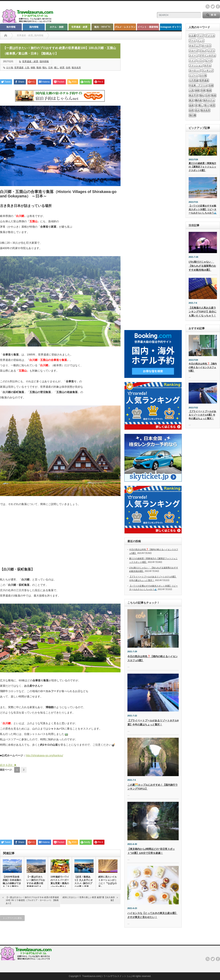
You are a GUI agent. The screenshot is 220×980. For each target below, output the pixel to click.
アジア (201, 36)
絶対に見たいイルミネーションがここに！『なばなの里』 (108, 882)
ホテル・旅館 (57, 27)
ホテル (208, 65)
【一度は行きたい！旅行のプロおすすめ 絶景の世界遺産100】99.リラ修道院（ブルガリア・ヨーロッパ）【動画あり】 (32, 900)
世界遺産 (19, 68)
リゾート (194, 75)
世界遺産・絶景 (79, 27)
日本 (51, 68)
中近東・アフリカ (198, 85)
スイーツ (194, 56)
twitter (213, 7)
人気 (27, 68)
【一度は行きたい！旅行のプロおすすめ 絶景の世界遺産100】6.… (36, 882)
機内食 (198, 100)
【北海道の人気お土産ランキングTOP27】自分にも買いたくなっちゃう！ (202, 312)
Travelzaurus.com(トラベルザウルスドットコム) (107, 976)
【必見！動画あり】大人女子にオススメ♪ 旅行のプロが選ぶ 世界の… (84, 883)
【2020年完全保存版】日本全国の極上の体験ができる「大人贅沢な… (12, 882)
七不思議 (194, 80)
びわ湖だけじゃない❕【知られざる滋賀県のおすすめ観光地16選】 (202, 266)
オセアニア (195, 46)
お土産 (192, 36)
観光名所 (76, 68)
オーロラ (206, 46)
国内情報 (34, 27)
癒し (56, 68)
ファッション (196, 65)
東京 (191, 100)
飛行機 (192, 115)
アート (192, 41)
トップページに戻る (12, 918)
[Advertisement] (60, 539)
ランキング (208, 70)
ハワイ (201, 60)
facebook (218, 7)
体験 (33, 68)
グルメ (203, 51)
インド (201, 41)
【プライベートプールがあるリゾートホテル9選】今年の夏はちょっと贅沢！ (202, 415)
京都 (211, 85)
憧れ (45, 68)
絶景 (62, 68)
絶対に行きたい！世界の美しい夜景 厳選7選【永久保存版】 (89, 899)
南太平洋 (194, 95)
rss (208, 7)
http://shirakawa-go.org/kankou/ (44, 755)
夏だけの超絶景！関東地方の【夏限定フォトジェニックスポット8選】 (202, 167)
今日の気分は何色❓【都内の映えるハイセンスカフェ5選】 (203, 367)
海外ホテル (209, 100)
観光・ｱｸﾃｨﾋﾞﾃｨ (102, 27)
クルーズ (194, 51)
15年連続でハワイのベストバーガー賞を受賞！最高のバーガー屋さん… (60, 882)
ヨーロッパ (195, 70)
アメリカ (210, 36)
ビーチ (209, 60)
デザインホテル (208, 56)
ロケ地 (10, 68)
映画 (214, 95)
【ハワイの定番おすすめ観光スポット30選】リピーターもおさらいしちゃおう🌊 (203, 209)
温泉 (191, 105)
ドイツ (192, 60)
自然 (68, 68)
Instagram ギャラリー (171, 28)
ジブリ (211, 51)
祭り (207, 105)
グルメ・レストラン (125, 27)
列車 (203, 90)
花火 (197, 110)
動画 (39, 68)
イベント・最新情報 (148, 27)
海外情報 (11, 27)
